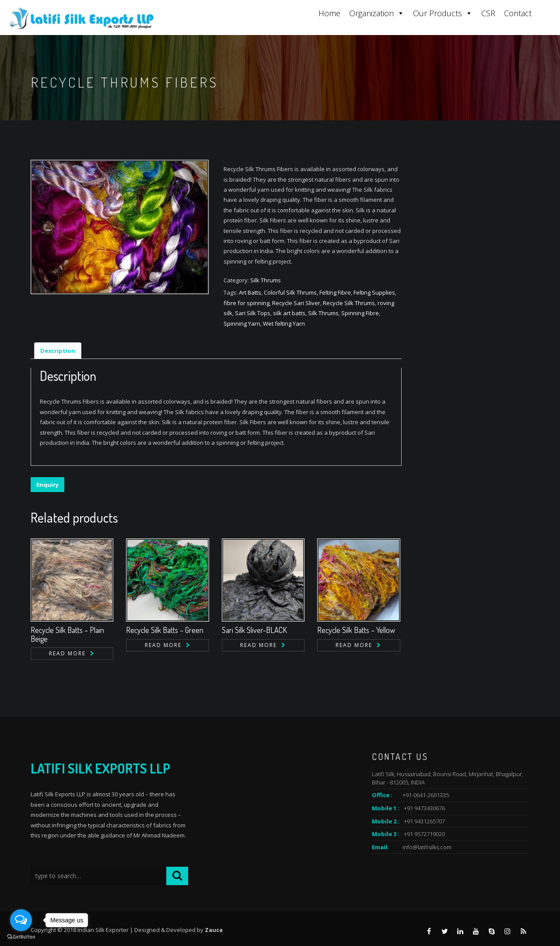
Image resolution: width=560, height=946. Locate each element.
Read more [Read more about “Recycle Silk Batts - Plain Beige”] (67, 653)
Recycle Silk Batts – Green (165, 630)
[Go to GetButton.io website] (21, 937)
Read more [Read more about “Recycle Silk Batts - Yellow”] (354, 645)
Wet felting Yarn (284, 324)
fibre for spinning (247, 303)
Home (329, 13)
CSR (488, 13)
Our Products (443, 13)
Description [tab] (58, 351)
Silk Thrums (266, 280)
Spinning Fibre (360, 313)
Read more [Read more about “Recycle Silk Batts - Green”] (163, 645)
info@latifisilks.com (427, 847)
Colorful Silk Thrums (290, 292)
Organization (377, 13)
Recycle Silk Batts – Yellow (356, 630)
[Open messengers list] (21, 920)
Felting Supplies (374, 292)
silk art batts (289, 313)
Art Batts (250, 292)
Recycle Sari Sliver (296, 303)
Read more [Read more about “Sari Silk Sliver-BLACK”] (259, 645)
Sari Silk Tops (253, 313)
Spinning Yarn (242, 324)
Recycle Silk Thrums (349, 303)
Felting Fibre (335, 292)
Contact (518, 13)
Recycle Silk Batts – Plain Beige (67, 634)
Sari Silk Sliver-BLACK (254, 630)
